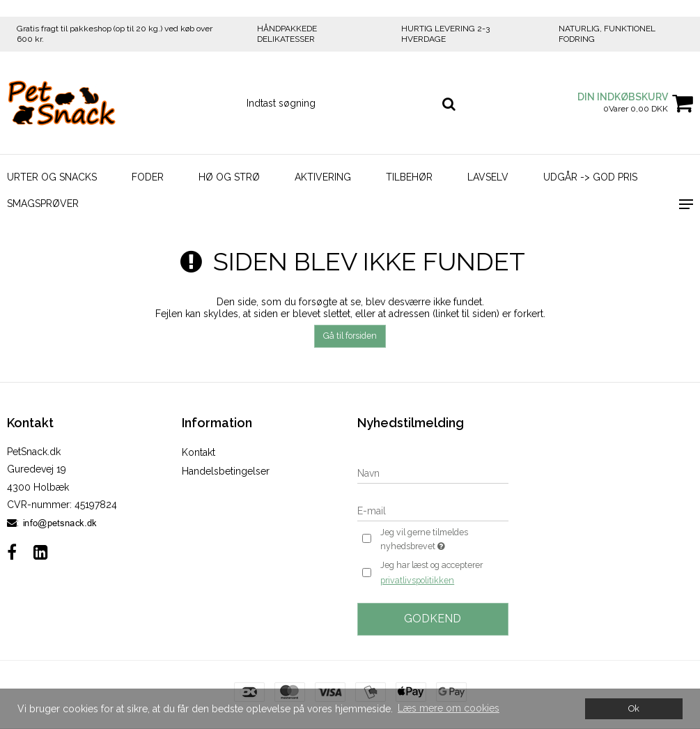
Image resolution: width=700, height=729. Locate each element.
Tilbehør (409, 177)
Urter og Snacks (52, 177)
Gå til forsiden (350, 336)
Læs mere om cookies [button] (449, 708)
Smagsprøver (43, 204)
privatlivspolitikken (417, 580)
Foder (148, 177)
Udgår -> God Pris (590, 177)
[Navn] (433, 473)
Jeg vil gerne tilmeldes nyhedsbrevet (443, 540)
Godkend (433, 619)
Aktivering (323, 177)
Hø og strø (229, 177)
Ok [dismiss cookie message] (634, 708)
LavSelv (488, 177)
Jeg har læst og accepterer (431, 574)
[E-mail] (433, 510)
